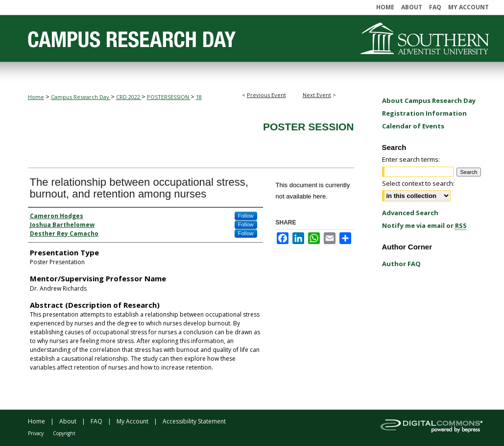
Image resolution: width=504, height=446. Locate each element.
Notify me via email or (424, 225)
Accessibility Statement (194, 421)
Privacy (36, 433)
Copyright (64, 433)
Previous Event (266, 95)
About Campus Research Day (429, 100)
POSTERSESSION (169, 97)
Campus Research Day (81, 97)
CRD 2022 (129, 97)
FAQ (96, 421)
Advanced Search (410, 213)
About (68, 421)
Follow (246, 216)
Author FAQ (401, 264)
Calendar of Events (413, 126)
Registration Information (424, 113)
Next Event (317, 95)
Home (36, 97)
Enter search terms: (411, 159)
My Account (132, 421)
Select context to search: (418, 183)
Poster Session (309, 127)
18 (199, 97)
